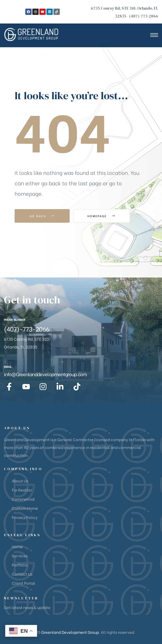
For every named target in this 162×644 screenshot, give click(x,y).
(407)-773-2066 (144, 16)
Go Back (42, 216)
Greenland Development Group (70, 632)
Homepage (102, 216)
